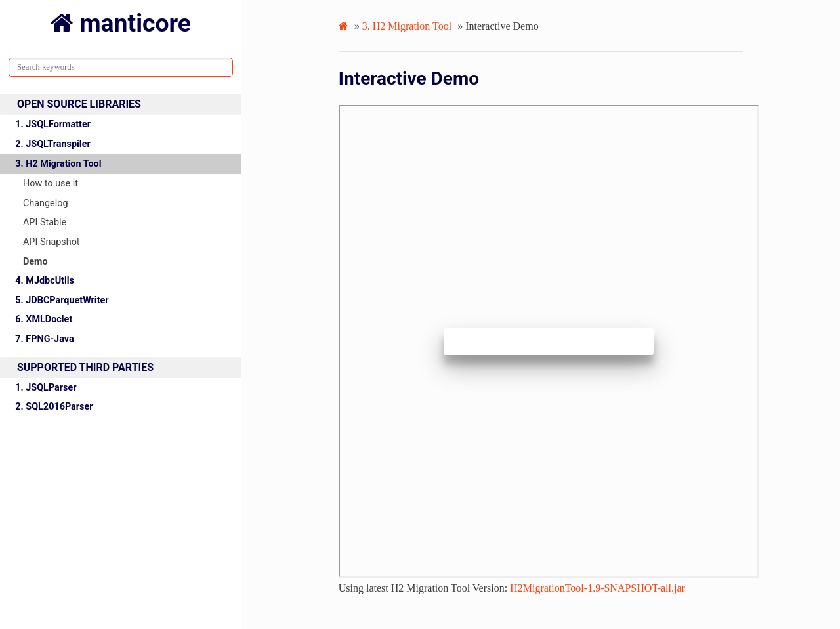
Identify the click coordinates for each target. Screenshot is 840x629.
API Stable (45, 222)
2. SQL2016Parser (54, 407)
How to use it (51, 184)
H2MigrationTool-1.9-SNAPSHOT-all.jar (598, 588)
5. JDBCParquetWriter (62, 300)
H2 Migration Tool (407, 26)
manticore (132, 23)
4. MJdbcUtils (45, 281)
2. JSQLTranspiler (52, 144)
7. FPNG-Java (44, 339)
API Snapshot (52, 242)
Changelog (46, 203)
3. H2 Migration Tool (58, 164)
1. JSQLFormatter (53, 124)
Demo (35, 262)
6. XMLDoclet (44, 319)
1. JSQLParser (46, 388)
